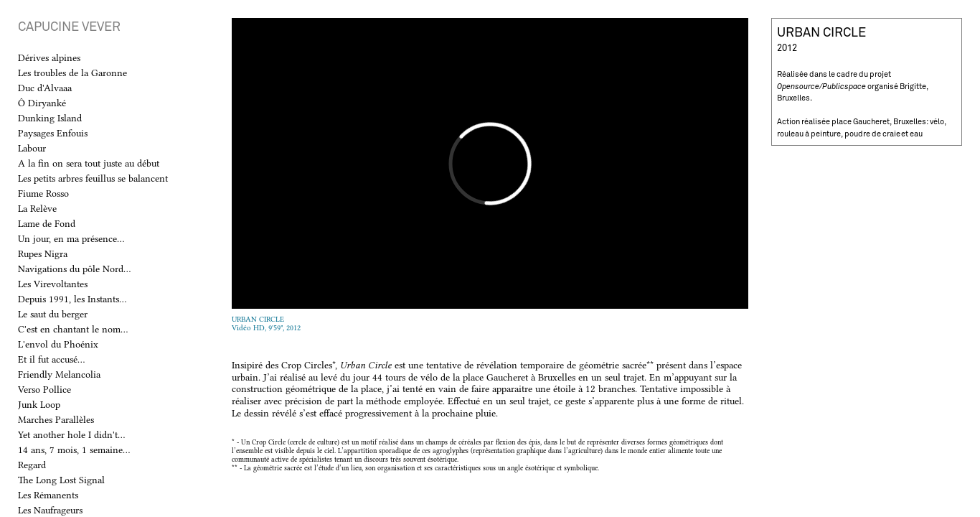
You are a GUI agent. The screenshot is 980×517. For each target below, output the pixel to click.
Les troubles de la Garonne (72, 73)
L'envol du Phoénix (58, 344)
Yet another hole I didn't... (71, 434)
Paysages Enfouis (53, 133)
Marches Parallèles (56, 419)
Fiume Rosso (43, 193)
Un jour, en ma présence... (71, 238)
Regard (32, 465)
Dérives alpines (49, 57)
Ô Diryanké (42, 103)
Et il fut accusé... (51, 359)
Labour (32, 148)
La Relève (37, 208)
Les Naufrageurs (50, 510)
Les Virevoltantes (53, 284)
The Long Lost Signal (61, 480)
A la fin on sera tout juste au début (89, 163)
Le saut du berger (53, 314)
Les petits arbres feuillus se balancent (93, 178)
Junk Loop (39, 404)
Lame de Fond (47, 223)
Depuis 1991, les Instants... (72, 299)
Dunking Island (50, 118)
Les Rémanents (48, 495)
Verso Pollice (44, 389)
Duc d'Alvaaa (45, 88)
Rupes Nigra (43, 253)
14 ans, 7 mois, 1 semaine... (74, 450)
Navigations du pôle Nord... (74, 269)
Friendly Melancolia (59, 374)
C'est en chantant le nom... (73, 329)
